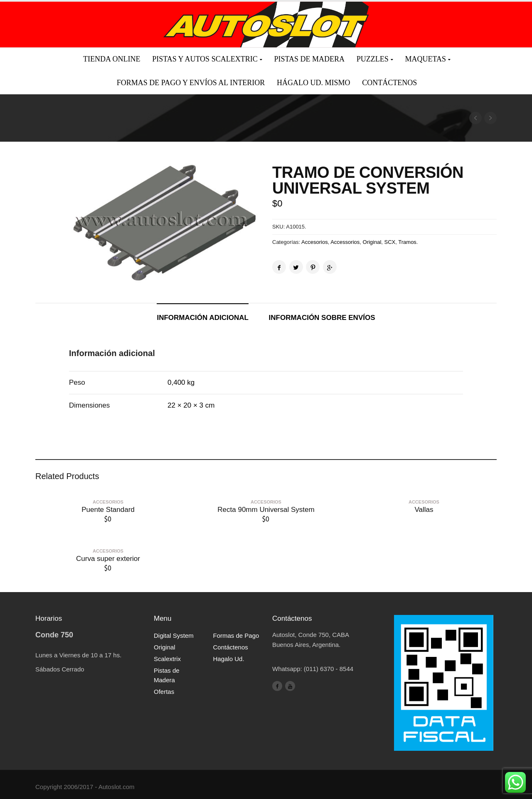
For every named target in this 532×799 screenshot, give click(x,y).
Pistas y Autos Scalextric (205, 59)
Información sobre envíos (322, 318)
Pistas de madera (309, 59)
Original (372, 242)
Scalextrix (167, 659)
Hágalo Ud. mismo (314, 83)
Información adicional (202, 318)
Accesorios (315, 242)
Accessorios (345, 242)
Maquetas (425, 59)
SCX (390, 242)
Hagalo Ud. (229, 659)
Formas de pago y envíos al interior (191, 83)
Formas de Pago (236, 636)
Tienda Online (112, 59)
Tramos (407, 242)
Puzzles (373, 59)
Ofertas (164, 692)
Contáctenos (389, 83)
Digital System (174, 636)
